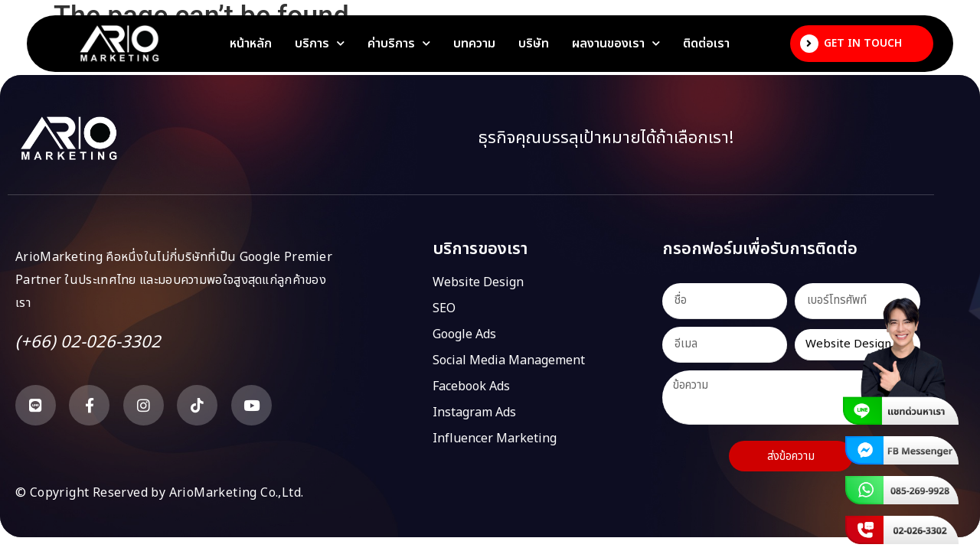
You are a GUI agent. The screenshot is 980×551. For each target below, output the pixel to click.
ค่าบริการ (399, 44)
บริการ (320, 44)
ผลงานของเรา (616, 44)
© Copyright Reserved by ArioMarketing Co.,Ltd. (159, 493)
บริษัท (534, 44)
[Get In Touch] (809, 44)
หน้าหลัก (251, 44)
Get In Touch (863, 43)
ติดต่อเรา (706, 44)
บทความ (474, 44)
